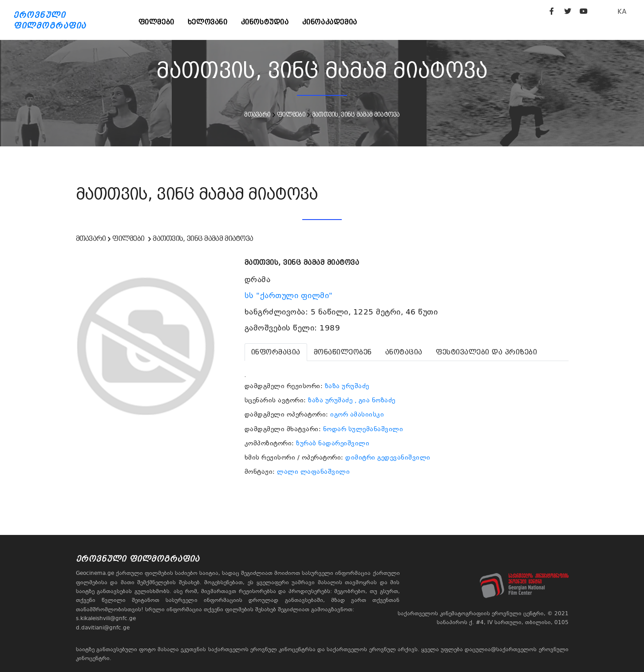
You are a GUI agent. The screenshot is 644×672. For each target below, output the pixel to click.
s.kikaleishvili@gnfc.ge (106, 618)
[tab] (276, 352)
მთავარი (257, 114)
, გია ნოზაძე (375, 400)
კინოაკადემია (330, 22)
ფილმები (156, 22)
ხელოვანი (208, 22)
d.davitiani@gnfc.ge (103, 628)
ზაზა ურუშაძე (347, 386)
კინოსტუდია (265, 22)
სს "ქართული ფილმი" (290, 295)
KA (622, 11)
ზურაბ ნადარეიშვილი (333, 443)
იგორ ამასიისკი (357, 414)
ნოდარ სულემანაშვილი (363, 429)
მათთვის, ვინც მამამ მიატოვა (356, 114)
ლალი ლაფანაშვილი (313, 472)
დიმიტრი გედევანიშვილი (388, 457)
